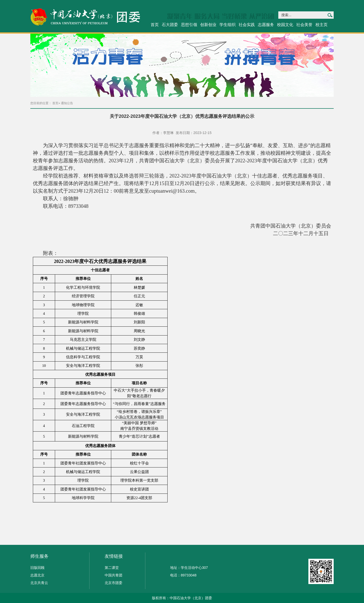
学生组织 (227, 25)
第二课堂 (112, 568)
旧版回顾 (37, 568)
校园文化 (285, 25)
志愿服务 (266, 25)
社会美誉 (304, 25)
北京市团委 (113, 583)
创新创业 (208, 25)
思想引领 (189, 25)
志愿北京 (37, 575)
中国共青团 (113, 575)
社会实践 (247, 25)
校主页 (322, 25)
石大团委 (170, 25)
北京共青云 (39, 583)
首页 (155, 25)
